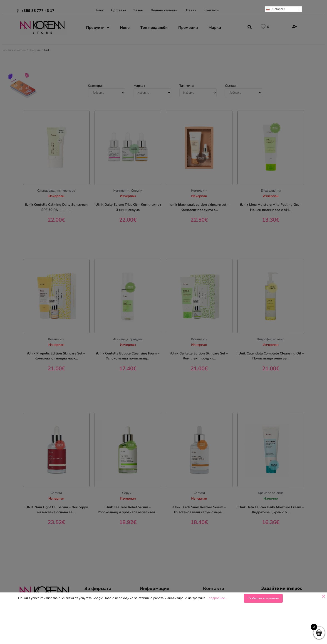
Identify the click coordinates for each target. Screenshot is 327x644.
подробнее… (218, 598)
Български (276, 9)
